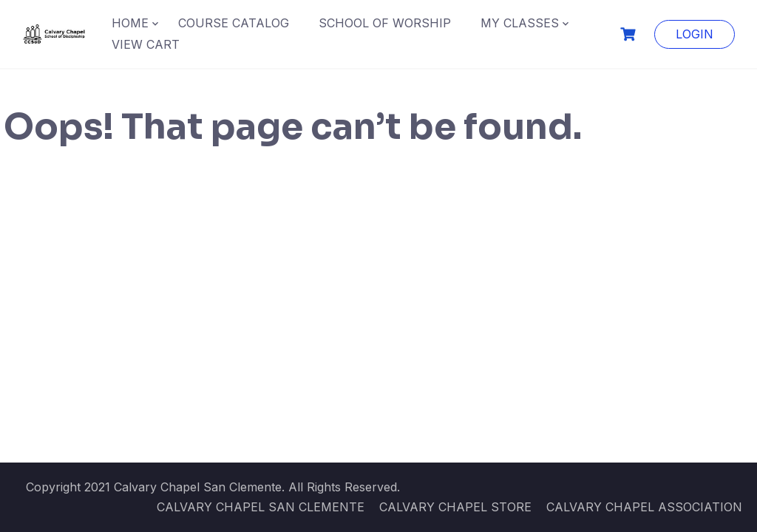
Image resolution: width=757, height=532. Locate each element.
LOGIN (695, 34)
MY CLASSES (520, 23)
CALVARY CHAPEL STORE (455, 507)
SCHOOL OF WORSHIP (385, 23)
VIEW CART (146, 44)
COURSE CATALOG (234, 23)
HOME (130, 23)
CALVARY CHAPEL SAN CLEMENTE (261, 507)
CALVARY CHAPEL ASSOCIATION (644, 507)
